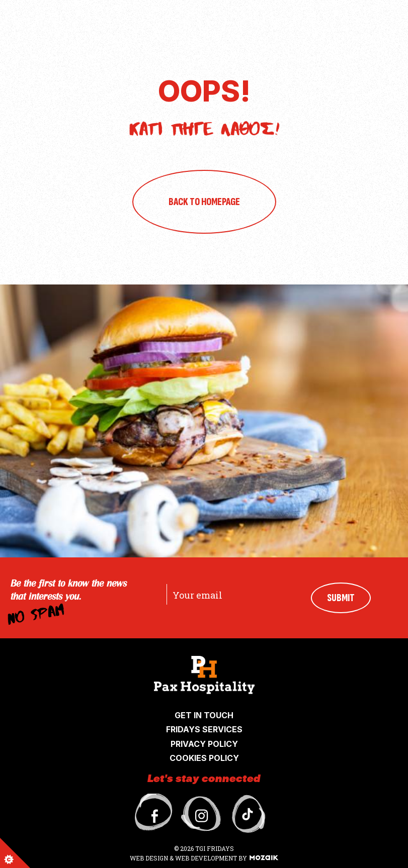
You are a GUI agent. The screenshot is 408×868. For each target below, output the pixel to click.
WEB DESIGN (150, 858)
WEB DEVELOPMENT (206, 858)
